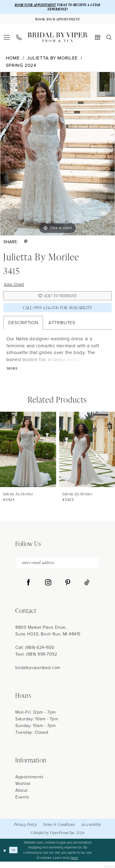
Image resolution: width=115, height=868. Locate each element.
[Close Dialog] (5, 857)
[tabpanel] (57, 156)
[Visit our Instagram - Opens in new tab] (48, 589)
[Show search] (109, 39)
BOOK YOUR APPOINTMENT (34, 5)
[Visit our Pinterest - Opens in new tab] (68, 589)
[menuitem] (7, 39)
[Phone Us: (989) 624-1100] (19, 39)
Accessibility (91, 831)
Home (13, 60)
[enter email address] (58, 568)
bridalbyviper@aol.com (38, 674)
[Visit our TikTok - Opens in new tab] (87, 589)
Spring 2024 (21, 67)
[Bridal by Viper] (58, 39)
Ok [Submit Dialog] (15, 856)
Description (23, 327)
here (75, 864)
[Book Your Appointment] (57, 20)
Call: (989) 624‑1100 (35, 654)
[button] (7, 39)
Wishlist (23, 790)
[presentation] (28, 455)
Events (22, 803)
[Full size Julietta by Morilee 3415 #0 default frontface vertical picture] (57, 156)
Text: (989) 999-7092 (36, 661)
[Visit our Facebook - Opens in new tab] (29, 589)
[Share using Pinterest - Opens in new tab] (26, 244)
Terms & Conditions (59, 831)
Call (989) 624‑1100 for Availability (58, 312)
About (21, 797)
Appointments (29, 783)
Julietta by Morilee (52, 60)
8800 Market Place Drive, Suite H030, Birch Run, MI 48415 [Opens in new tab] (48, 637)
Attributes (62, 327)
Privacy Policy (25, 831)
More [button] (13, 374)
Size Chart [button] (15, 286)
